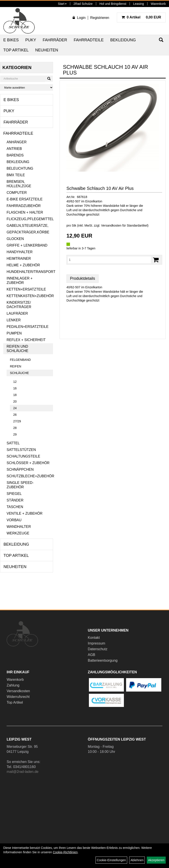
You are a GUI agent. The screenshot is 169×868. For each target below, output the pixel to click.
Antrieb (14, 149)
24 (15, 408)
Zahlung (13, 685)
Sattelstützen (21, 450)
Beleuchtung (20, 168)
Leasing (139, 4)
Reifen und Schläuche (17, 349)
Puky (31, 40)
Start (62, 4)
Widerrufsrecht (18, 697)
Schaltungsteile (23, 456)
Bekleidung (123, 40)
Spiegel (14, 494)
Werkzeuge (18, 533)
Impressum (96, 643)
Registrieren (100, 18)
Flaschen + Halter (25, 212)
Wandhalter (19, 527)
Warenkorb (158, 4)
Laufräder (17, 313)
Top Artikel (16, 50)
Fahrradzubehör (24, 206)
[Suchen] (49, 79)
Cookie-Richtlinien (65, 852)
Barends (15, 155)
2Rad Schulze (83, 4)
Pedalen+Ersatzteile (28, 327)
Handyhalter (20, 252)
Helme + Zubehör (23, 265)
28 (15, 428)
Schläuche (19, 373)
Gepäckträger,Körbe (28, 232)
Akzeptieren (156, 860)
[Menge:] (109, 260)
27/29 (17, 421)
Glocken (15, 239)
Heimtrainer (19, 259)
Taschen (15, 507)
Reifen (16, 366)
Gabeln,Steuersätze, (28, 226)
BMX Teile (16, 175)
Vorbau (14, 520)
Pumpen (14, 333)
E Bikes (11, 40)
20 (15, 401)
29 (15, 434)
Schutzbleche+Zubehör (30, 476)
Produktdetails (83, 278)
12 (15, 382)
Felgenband (20, 360)
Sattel (13, 443)
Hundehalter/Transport (30, 272)
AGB (92, 655)
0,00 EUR (141, 17)
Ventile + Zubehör (25, 513)
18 (15, 395)
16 (15, 388)
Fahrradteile (89, 40)
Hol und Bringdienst (113, 4)
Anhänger (17, 142)
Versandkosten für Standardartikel (124, 225)
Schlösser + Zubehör (28, 463)
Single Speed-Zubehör (20, 485)
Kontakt (94, 638)
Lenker (14, 320)
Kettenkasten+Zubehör (30, 296)
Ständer (15, 500)
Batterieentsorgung (103, 660)
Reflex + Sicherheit (26, 340)
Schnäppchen (20, 469)
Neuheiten (47, 50)
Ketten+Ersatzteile (26, 289)
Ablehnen (137, 860)
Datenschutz (98, 649)
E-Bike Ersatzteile (25, 199)
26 (15, 415)
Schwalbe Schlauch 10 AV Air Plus (100, 188)
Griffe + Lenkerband (27, 245)
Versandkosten (18, 691)
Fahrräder (55, 40)
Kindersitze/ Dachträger (19, 305)
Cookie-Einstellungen (111, 860)
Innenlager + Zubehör (20, 281)
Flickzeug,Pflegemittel (30, 219)
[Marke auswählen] (27, 88)
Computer (17, 193)
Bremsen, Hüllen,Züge (19, 184)
